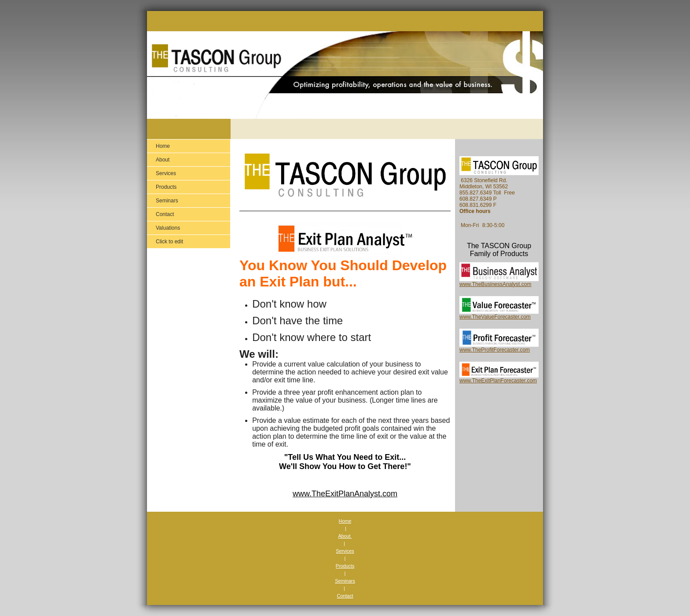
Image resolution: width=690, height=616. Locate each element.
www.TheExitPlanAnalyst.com (345, 494)
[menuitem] (189, 146)
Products (345, 566)
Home (345, 521)
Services (345, 551)
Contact (345, 596)
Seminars (345, 581)
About (345, 536)
